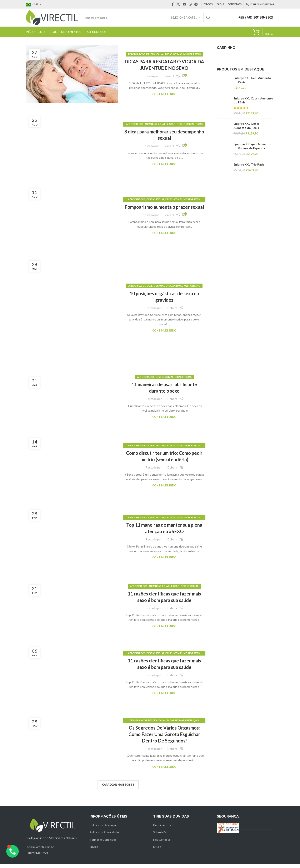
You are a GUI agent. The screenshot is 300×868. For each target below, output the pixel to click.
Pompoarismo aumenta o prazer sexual (164, 211)
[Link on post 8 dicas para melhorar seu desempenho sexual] (72, 148)
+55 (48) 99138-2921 (256, 19)
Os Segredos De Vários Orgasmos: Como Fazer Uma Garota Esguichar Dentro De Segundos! (164, 738)
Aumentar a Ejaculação (160, 128)
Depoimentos (162, 829)
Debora (172, 312)
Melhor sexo (192, 203)
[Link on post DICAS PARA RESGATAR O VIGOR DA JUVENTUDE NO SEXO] (72, 78)
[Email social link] (184, 4)
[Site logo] (52, 19)
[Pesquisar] (148, 20)
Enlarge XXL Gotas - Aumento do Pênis (247, 130)
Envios (94, 851)
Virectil (169, 80)
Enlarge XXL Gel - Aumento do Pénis (252, 84)
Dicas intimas (174, 58)
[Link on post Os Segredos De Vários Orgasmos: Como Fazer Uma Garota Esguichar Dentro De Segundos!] (72, 747)
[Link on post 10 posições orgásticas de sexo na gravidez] (72, 312)
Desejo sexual (155, 58)
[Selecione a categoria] (186, 20)
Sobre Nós (160, 836)
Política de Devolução (104, 829)
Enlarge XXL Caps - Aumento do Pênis (253, 104)
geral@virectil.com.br (40, 851)
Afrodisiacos (136, 58)
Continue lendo (164, 98)
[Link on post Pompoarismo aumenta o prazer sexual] (72, 220)
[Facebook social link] (173, 4)
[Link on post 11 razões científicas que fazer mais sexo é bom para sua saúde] (72, 610)
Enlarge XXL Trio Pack (249, 168)
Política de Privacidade (104, 836)
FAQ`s (157, 851)
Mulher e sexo (192, 58)
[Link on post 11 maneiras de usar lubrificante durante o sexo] (72, 401)
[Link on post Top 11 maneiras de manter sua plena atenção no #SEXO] (72, 541)
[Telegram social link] (196, 4)
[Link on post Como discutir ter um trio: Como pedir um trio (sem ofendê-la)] (72, 469)
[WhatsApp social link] (190, 4)
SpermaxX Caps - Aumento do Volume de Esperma (252, 150)
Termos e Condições (103, 843)
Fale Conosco (162, 843)
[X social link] (178, 4)
